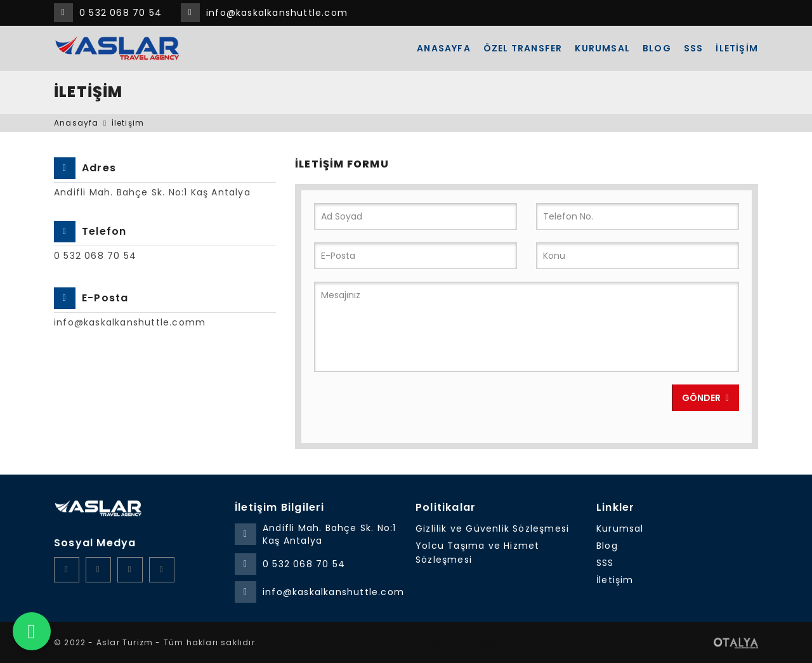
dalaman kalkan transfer (486, 642)
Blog (657, 48)
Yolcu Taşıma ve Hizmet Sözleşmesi (477, 553)
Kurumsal (602, 48)
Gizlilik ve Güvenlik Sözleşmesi (492, 528)
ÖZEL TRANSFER (523, 48)
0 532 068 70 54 (121, 13)
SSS (694, 48)
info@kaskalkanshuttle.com (277, 13)
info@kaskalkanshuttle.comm (130, 322)
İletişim (737, 48)
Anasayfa (444, 48)
